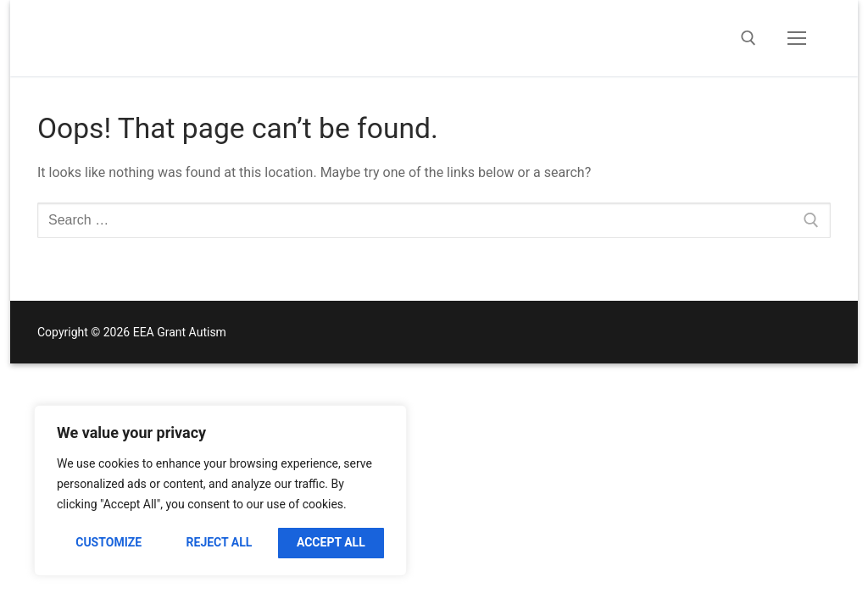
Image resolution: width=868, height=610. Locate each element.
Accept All (331, 542)
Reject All (220, 542)
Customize (108, 542)
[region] (220, 491)
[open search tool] (748, 38)
